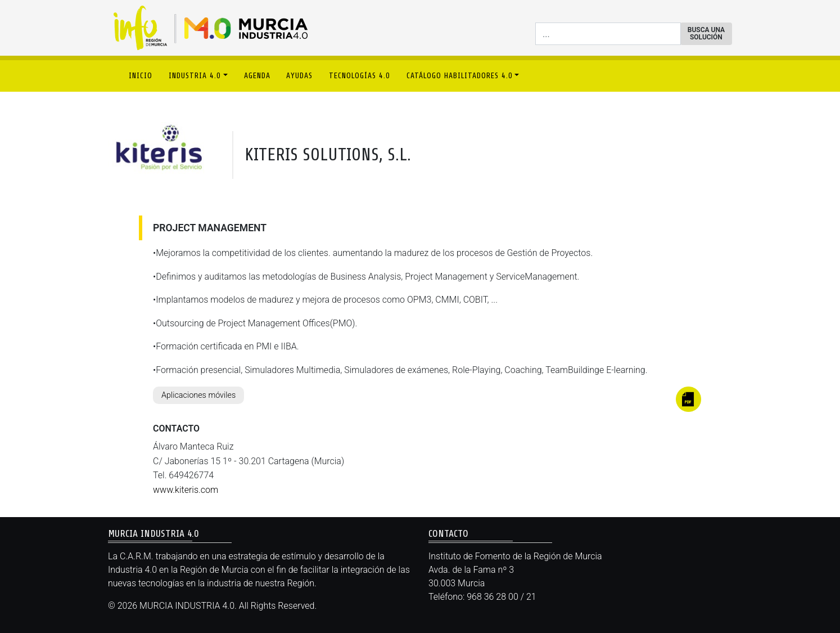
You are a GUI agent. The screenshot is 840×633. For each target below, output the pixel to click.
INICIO (141, 76)
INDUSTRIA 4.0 (195, 76)
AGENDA (257, 76)
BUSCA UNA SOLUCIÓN (706, 33)
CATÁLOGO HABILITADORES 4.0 (460, 76)
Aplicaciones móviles (198, 395)
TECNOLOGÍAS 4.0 (360, 76)
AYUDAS (299, 76)
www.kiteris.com (186, 490)
